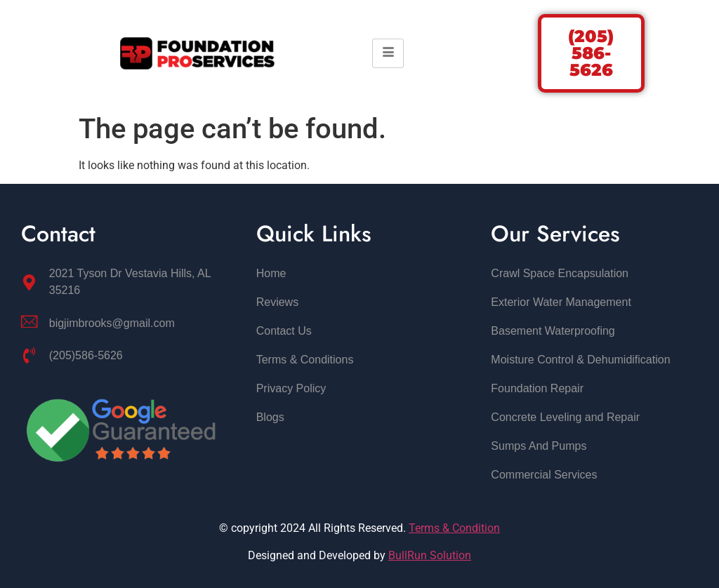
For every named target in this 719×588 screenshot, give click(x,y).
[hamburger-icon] (388, 53)
